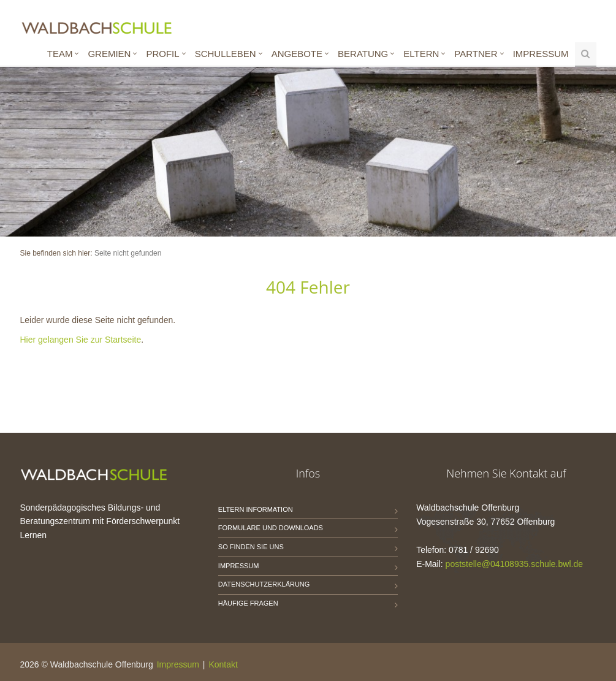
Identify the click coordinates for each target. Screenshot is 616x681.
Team (60, 54)
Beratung (363, 54)
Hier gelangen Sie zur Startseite (81, 340)
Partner (476, 54)
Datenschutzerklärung (264, 584)
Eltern (421, 54)
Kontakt (223, 664)
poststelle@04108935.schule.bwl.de (514, 564)
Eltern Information (256, 509)
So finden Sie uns (251, 547)
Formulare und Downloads (271, 528)
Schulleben (226, 54)
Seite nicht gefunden (128, 253)
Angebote (297, 54)
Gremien (109, 54)
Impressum (541, 54)
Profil (162, 54)
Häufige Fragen (248, 603)
